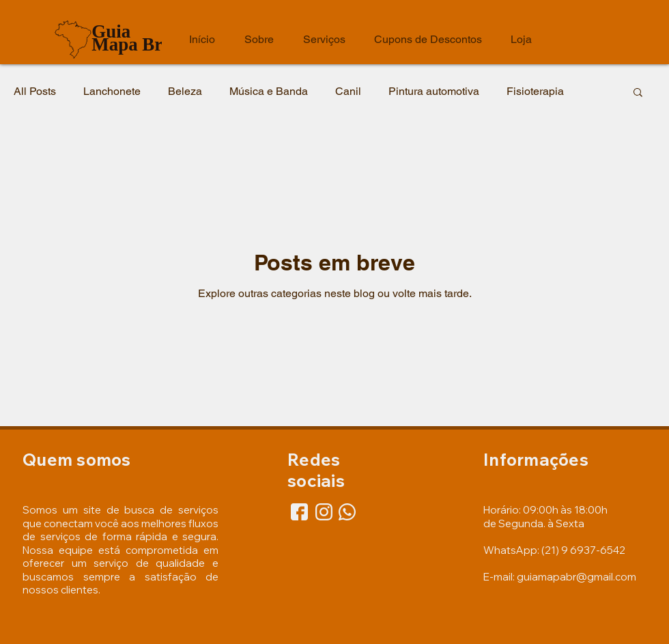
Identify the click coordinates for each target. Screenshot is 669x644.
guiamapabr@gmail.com (577, 577)
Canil (348, 91)
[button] (638, 93)
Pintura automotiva (434, 91)
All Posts (35, 91)
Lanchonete (112, 91)
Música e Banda (269, 91)
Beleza (185, 91)
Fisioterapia (535, 91)
